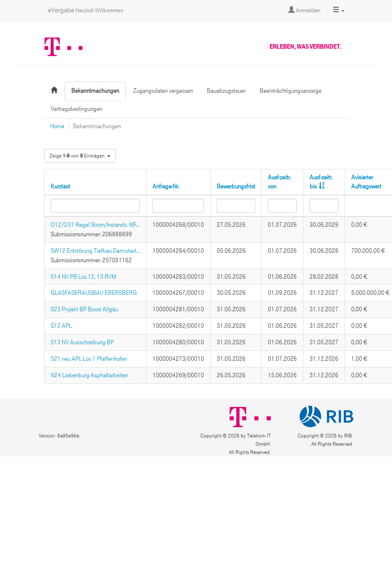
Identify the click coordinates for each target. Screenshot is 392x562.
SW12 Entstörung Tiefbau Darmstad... (95, 251)
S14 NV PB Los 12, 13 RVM (83, 277)
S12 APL (61, 326)
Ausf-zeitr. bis (321, 182)
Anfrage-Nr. (166, 186)
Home (57, 126)
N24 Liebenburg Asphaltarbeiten (89, 375)
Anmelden (304, 10)
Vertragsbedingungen (76, 109)
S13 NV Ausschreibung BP (82, 342)
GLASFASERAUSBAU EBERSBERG (94, 293)
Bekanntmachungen (95, 91)
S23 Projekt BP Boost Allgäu (84, 309)
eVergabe (86, 10)
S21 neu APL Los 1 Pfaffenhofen (89, 359)
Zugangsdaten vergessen (163, 91)
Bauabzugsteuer (226, 91)
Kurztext (60, 186)
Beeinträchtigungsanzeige (291, 91)
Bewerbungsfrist (236, 186)
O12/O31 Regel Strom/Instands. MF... (95, 225)
